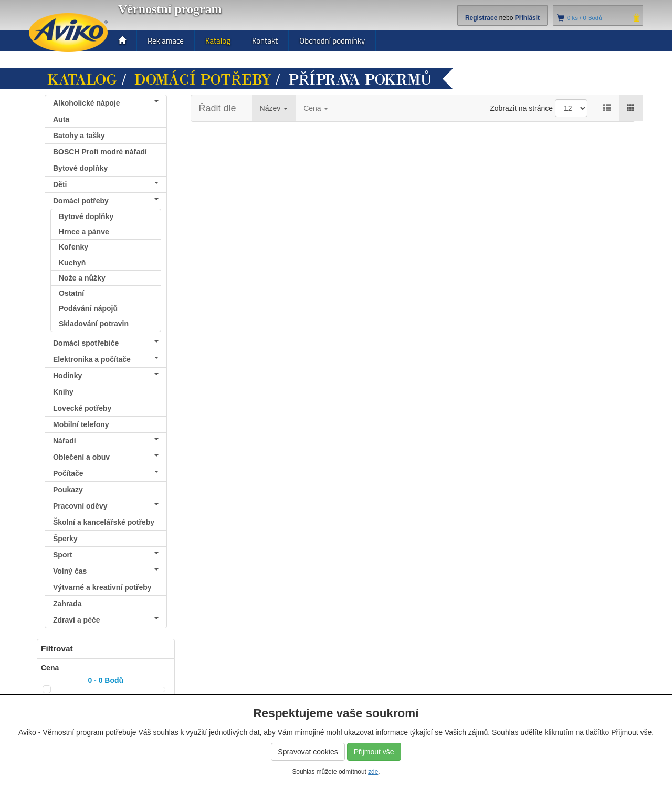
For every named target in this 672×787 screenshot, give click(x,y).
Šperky (65, 539)
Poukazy (68, 490)
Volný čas (106, 571)
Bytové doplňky (80, 168)
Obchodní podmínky (332, 41)
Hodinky (106, 376)
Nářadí (106, 441)
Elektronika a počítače (106, 359)
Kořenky (73, 247)
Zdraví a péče (106, 620)
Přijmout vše (374, 752)
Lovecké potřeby (82, 408)
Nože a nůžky (82, 278)
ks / (585, 18)
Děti (106, 184)
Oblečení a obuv (106, 457)
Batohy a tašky (79, 136)
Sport (106, 555)
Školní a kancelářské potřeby (104, 522)
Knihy (63, 392)
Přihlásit (527, 18)
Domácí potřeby (203, 80)
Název (274, 108)
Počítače (106, 473)
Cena (316, 108)
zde (373, 772)
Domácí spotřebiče (106, 343)
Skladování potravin (94, 324)
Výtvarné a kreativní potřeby (102, 587)
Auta (61, 119)
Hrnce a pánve (84, 232)
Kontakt (265, 41)
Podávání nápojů (88, 308)
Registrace (481, 18)
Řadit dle (218, 108)
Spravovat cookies (308, 752)
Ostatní (71, 293)
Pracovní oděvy (106, 506)
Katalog (218, 41)
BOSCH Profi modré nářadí (100, 152)
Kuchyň (72, 263)
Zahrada (67, 604)
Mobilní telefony (81, 424)
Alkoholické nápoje (106, 103)
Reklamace (166, 41)
